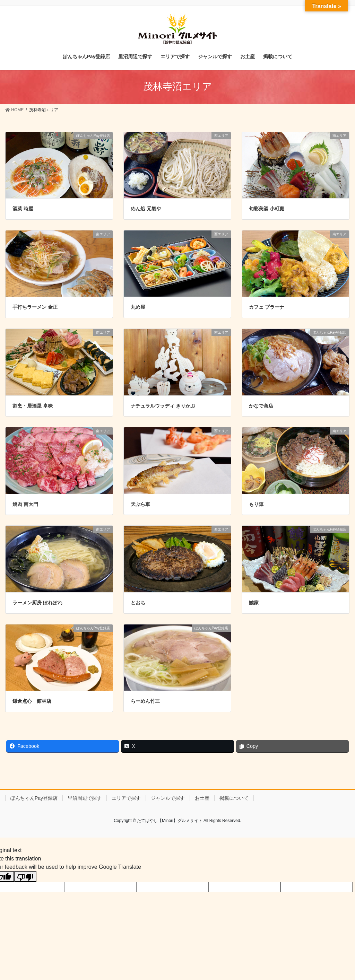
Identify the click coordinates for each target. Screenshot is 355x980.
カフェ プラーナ (267, 307)
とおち (138, 603)
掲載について (234, 798)
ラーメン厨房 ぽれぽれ (37, 603)
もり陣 (256, 504)
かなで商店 (261, 406)
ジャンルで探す (168, 798)
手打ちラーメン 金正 (35, 307)
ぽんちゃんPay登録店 (34, 798)
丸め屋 (138, 307)
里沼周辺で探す (85, 798)
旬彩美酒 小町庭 (267, 209)
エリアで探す (126, 798)
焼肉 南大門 (25, 504)
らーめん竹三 (145, 701)
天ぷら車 (140, 504)
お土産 (202, 798)
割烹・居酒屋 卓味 (33, 406)
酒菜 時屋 (23, 209)
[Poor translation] (25, 877)
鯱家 (254, 603)
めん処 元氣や (146, 209)
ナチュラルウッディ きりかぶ (163, 406)
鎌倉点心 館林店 (32, 701)
